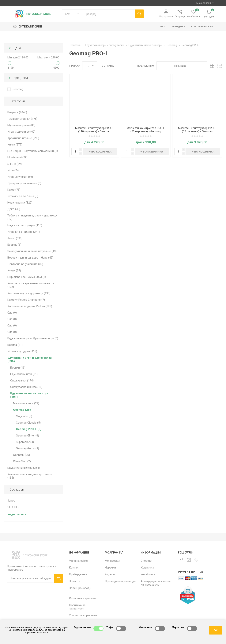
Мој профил (166, 16)
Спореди (180, 16)
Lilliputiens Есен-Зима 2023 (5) (27, 277)
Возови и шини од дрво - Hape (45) (30, 258)
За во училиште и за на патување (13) (32, 251)
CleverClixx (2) (22, 461)
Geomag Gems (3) (27, 448)
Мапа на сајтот (79, 561)
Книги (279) (15, 145)
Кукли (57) (14, 270)
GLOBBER (13, 507)
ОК (216, 630)
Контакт (74, 568)
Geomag (18, 89)
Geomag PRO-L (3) (29, 429)
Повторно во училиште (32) (25, 264)
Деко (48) (14, 209)
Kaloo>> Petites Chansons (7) (26, 300)
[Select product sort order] (182, 66)
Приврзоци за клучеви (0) (24, 183)
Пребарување (78, 574)
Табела (212, 66)
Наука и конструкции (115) (25, 225)
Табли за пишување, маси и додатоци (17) (32, 217)
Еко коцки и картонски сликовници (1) (33, 151)
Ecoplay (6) (14, 245)
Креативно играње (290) (23, 138)
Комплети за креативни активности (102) (31, 285)
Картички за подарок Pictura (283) (30, 306)
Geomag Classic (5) (28, 423)
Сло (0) (12, 313)
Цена (17, 48)
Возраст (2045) (17, 112)
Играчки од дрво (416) (22, 351)
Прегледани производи (120, 581)
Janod (11, 501)
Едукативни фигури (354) (24, 468)
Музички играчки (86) (21, 125)
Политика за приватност (77, 607)
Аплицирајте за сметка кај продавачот (156, 583)
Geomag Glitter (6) (27, 436)
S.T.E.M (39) (15, 164)
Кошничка (147, 568)
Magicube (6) (24, 416)
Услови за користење (83, 615)
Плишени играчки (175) (22, 119)
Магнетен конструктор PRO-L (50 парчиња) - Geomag (146, 130)
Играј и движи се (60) (21, 132)
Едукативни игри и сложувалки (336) (30, 359)
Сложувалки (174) (22, 381)
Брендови (21, 78)
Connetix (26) (21, 455)
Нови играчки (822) (20, 203)
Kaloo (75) (14, 190)
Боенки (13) (18, 368)
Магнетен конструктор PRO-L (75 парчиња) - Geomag (197, 130)
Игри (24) (13, 170)
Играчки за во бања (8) (23, 196)
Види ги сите (17, 515)
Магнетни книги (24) (26, 403)
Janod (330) (15, 238)
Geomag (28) (22, 410)
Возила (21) (15, 345)
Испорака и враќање (83, 598)
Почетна (75, 45)
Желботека (148, 574)
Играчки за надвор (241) (24, 232)
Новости (75, 581)
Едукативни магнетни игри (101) (29, 395)
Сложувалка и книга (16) (26, 387)
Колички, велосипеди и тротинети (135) (30, 476)
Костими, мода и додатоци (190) (29, 293)
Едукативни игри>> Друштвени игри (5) (33, 338)
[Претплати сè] (31, 578)
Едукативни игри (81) (24, 374)
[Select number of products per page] (90, 66)
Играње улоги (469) (20, 177)
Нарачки (110, 568)
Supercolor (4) (25, 442)
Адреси (110, 574)
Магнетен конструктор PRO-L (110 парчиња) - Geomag (94, 130)
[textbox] (108, 14)
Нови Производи (80, 588)
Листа (219, 66)
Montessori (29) (17, 157)
